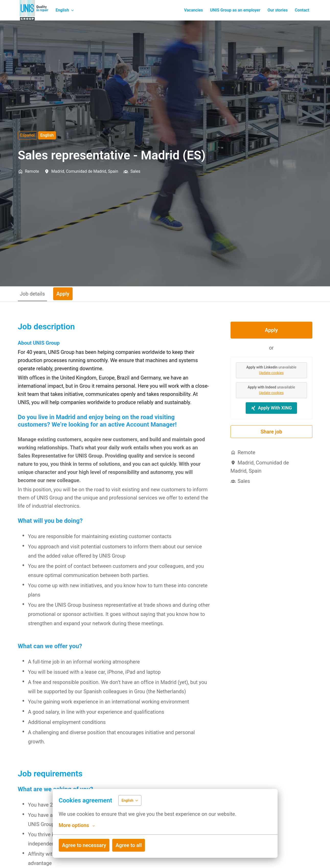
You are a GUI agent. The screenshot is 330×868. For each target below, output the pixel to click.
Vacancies (194, 10)
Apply (271, 330)
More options (77, 825)
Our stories (277, 10)
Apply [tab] (63, 294)
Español (27, 135)
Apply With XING (271, 408)
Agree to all (129, 845)
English (47, 135)
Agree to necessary (84, 845)
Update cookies (271, 373)
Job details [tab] (32, 294)
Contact (302, 10)
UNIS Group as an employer (235, 10)
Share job (271, 432)
